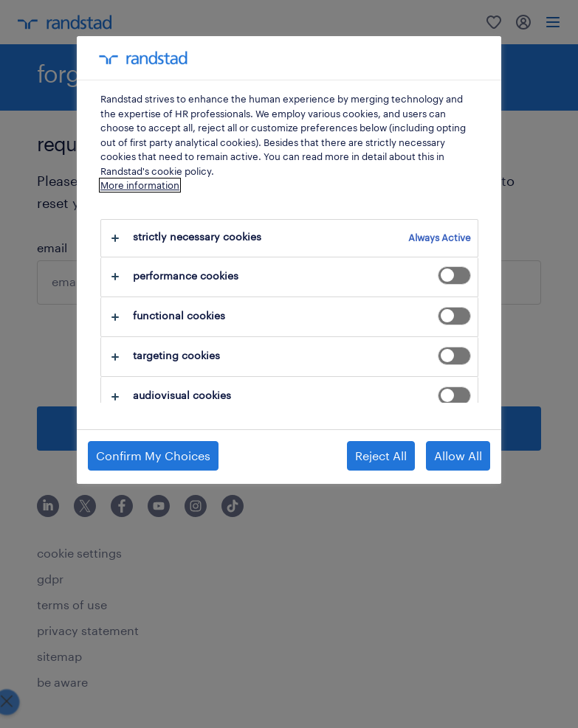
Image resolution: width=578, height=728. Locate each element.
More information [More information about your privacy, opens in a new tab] (140, 185)
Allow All (458, 455)
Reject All (381, 455)
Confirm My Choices (153, 455)
